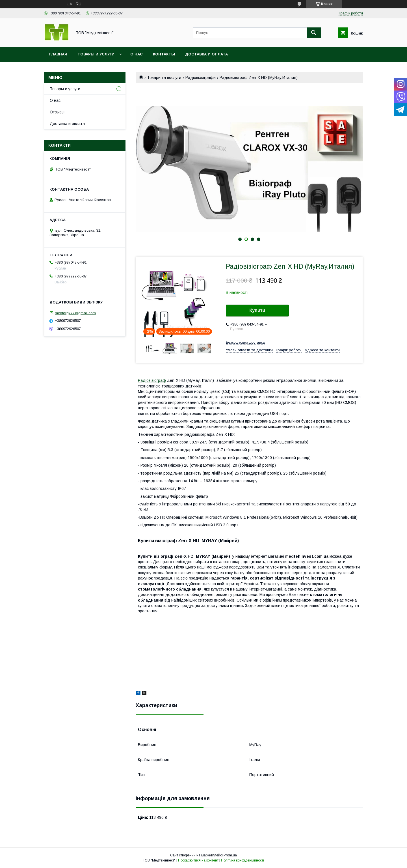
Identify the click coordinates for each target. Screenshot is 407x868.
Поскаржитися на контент (198, 860)
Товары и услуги (96, 54)
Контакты (164, 54)
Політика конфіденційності (243, 860)
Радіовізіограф (152, 380)
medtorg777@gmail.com (75, 313)
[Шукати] (314, 33)
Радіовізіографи (201, 77)
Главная (58, 54)
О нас (137, 54)
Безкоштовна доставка (245, 342)
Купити (257, 310)
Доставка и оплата (206, 54)
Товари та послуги (164, 77)
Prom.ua (230, 855)
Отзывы (57, 112)
